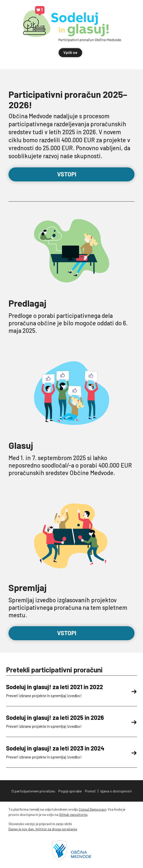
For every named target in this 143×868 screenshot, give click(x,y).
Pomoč (90, 791)
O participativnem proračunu (33, 791)
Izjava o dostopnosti (116, 791)
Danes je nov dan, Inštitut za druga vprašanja (43, 829)
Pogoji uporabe (70, 791)
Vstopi (71, 174)
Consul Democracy (92, 809)
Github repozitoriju (73, 814)
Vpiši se (70, 52)
